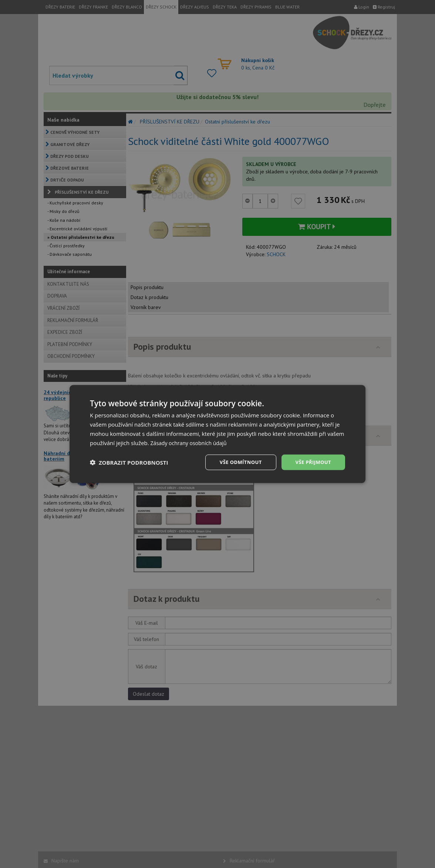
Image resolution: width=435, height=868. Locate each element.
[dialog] (217, 434)
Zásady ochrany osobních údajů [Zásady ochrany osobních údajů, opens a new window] (191, 442)
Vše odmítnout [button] (236, 462)
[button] (129, 462)
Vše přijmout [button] (312, 462)
